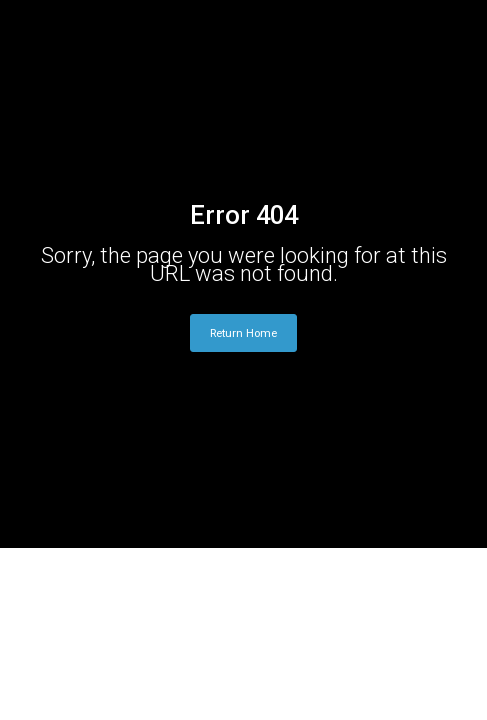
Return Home (243, 333)
